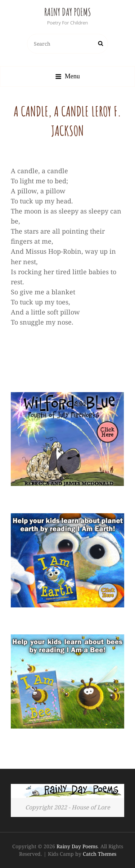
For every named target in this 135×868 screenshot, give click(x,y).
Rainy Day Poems (68, 12)
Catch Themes (100, 854)
